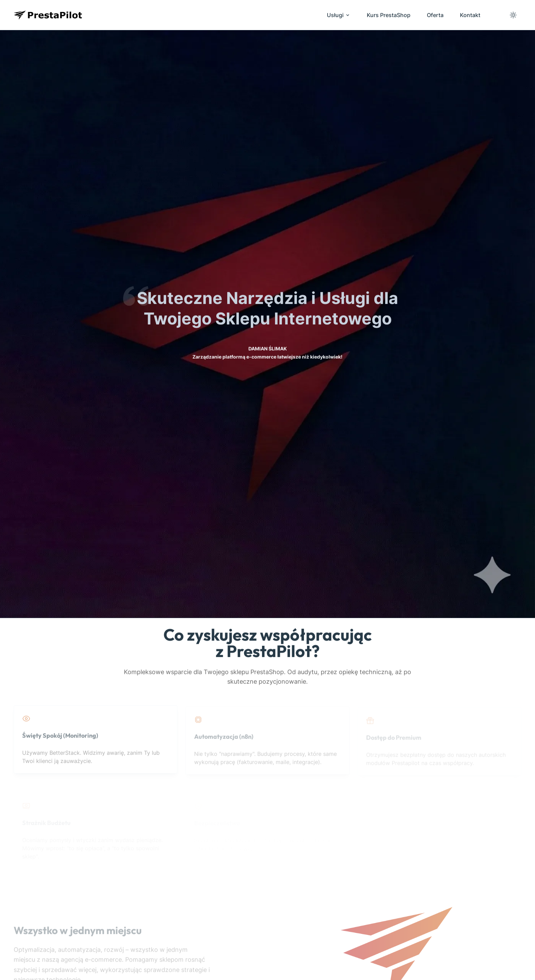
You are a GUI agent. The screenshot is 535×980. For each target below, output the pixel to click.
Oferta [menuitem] (435, 15)
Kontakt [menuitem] (470, 15)
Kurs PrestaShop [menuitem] (389, 15)
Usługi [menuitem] (339, 15)
